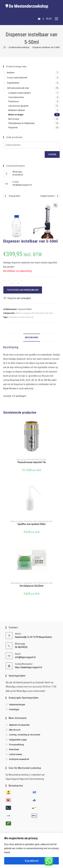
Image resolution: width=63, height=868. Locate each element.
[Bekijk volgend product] (57, 196)
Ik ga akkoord (32, 861)
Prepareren (28, 521)
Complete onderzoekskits (19, 93)
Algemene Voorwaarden (19, 725)
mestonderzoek (27, 317)
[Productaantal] (12, 283)
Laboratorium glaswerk (18, 106)
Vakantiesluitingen (17, 705)
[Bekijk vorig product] (6, 196)
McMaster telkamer (17, 110)
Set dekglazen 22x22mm (32, 586)
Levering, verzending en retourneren (25, 735)
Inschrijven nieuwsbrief (19, 759)
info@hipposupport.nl (22, 185)
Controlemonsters (16, 97)
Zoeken (52, 154)
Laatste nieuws (16, 754)
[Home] (5, 47)
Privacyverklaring (16, 745)
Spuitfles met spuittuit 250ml (32, 524)
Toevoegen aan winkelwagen (23, 290)
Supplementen (13, 83)
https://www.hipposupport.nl (28, 667)
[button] (55, 205)
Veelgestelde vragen (18, 740)
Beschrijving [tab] (32, 337)
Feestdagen (14, 709)
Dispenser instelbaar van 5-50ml (46, 47)
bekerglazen (14, 317)
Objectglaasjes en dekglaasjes (21, 583)
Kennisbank (14, 749)
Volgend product (47, 196)
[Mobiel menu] (55, 19)
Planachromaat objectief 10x (32, 462)
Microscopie (21, 460)
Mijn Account (15, 730)
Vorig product (14, 196)
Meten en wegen (23, 313)
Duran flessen (10, 388)
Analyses (11, 73)
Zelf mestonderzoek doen (42, 313)
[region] (32, 850)
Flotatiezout (14, 101)
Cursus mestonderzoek (17, 78)
